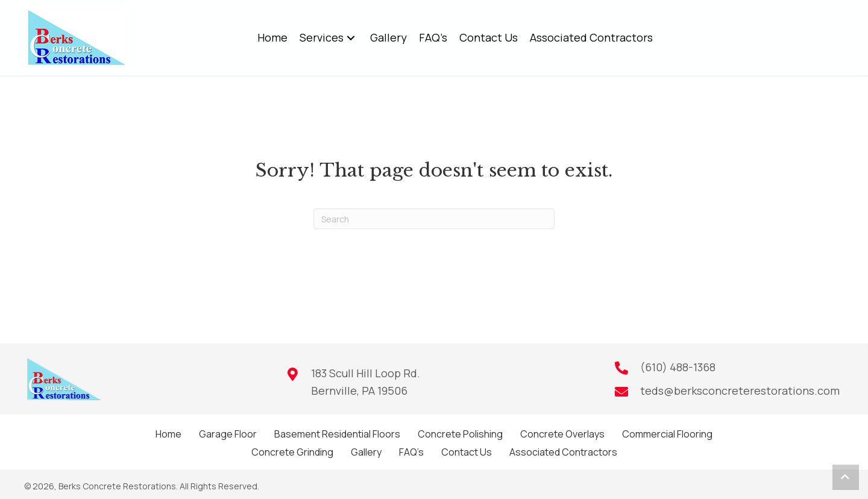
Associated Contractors (563, 452)
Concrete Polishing (460, 434)
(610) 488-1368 (678, 367)
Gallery (366, 452)
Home (168, 434)
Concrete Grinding (292, 452)
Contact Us (467, 452)
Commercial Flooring (667, 434)
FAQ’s (411, 452)
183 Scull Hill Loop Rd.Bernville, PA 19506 (366, 382)
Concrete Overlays (562, 434)
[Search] (434, 219)
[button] (351, 38)
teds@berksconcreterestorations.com (740, 391)
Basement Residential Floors (337, 434)
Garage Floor (228, 434)
